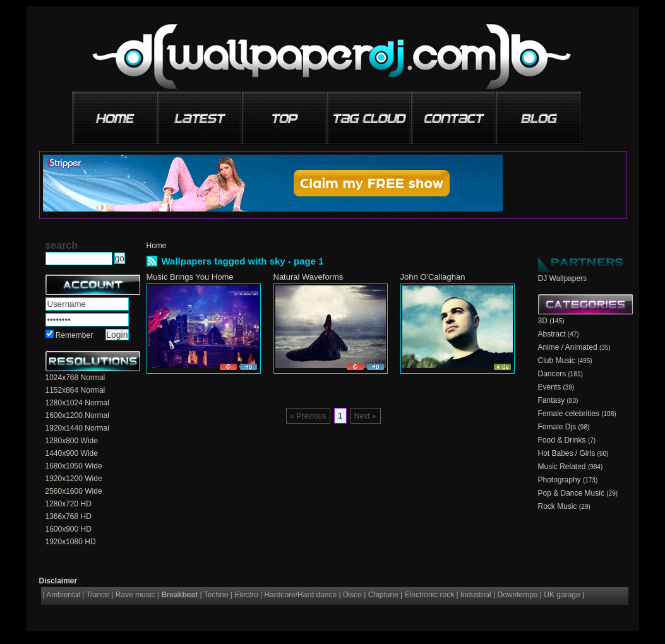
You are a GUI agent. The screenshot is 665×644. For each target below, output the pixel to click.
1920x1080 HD (71, 542)
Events (550, 387)
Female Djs (557, 427)
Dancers (552, 374)
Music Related (562, 467)
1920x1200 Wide (74, 479)
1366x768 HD (69, 516)
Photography (560, 480)
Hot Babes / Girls (567, 453)
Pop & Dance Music (571, 493)
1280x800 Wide (72, 441)
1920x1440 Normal (77, 428)
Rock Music (558, 506)
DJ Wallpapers (563, 278)
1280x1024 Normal (77, 403)
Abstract (552, 334)
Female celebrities (569, 414)
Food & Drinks (562, 440)
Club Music (557, 361)
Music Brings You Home (190, 277)
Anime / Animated (568, 347)
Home (157, 246)
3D (543, 321)
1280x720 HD (69, 504)
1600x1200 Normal (77, 415)
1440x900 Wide (72, 453)
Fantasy (552, 400)
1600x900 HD (69, 529)
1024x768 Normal (75, 378)
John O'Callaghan (433, 277)
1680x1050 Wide (74, 466)
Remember (74, 335)
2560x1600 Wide (74, 491)
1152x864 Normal (75, 390)
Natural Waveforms (309, 277)
